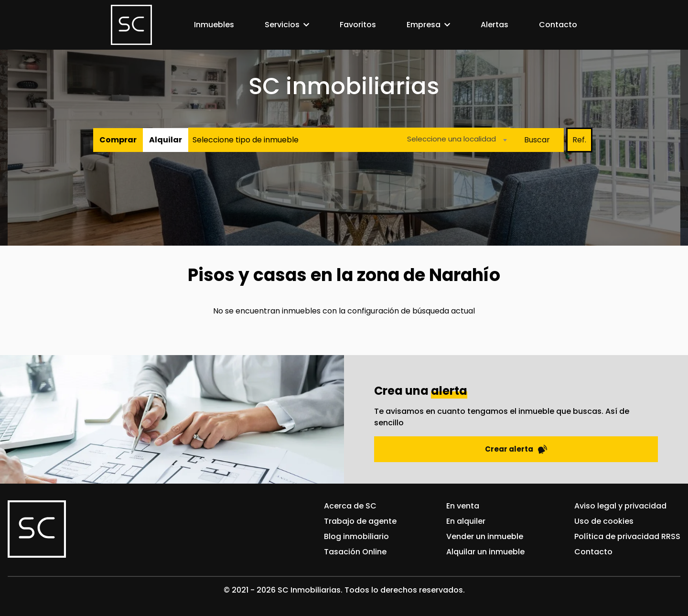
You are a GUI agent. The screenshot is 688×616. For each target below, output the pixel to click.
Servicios (282, 25)
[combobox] (454, 140)
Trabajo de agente (360, 521)
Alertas (494, 25)
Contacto (558, 25)
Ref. (579, 140)
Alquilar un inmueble (485, 552)
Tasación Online (355, 552)
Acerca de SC (350, 506)
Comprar (118, 140)
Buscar (537, 140)
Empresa (424, 25)
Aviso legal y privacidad (620, 506)
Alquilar (166, 140)
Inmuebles (214, 25)
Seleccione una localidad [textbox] (451, 139)
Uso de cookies (604, 521)
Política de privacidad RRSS (627, 536)
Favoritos (358, 25)
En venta (463, 506)
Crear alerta (516, 449)
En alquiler (466, 521)
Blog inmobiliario (356, 536)
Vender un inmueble (485, 536)
